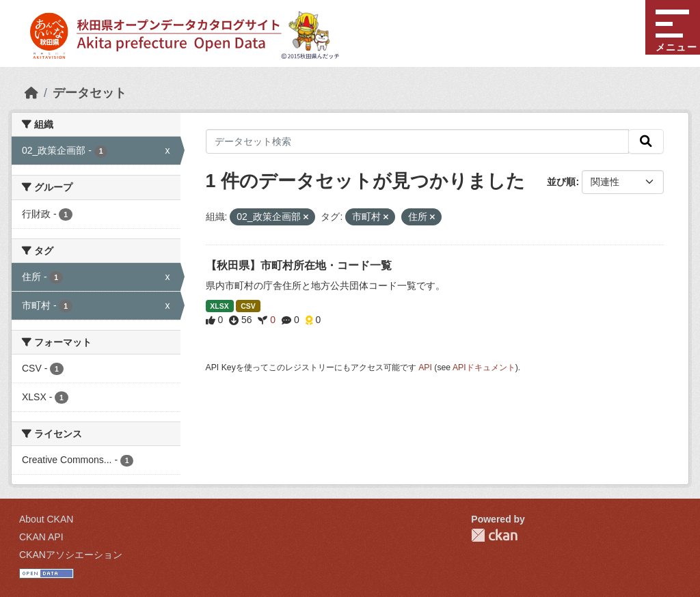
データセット (90, 93)
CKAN (494, 535)
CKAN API (41, 537)
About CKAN (46, 519)
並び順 (561, 182)
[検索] (646, 141)
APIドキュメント (484, 367)
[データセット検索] (418, 141)
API (425, 367)
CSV (248, 306)
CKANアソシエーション (71, 555)
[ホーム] (31, 93)
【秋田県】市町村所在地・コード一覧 (299, 265)
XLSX (219, 306)
